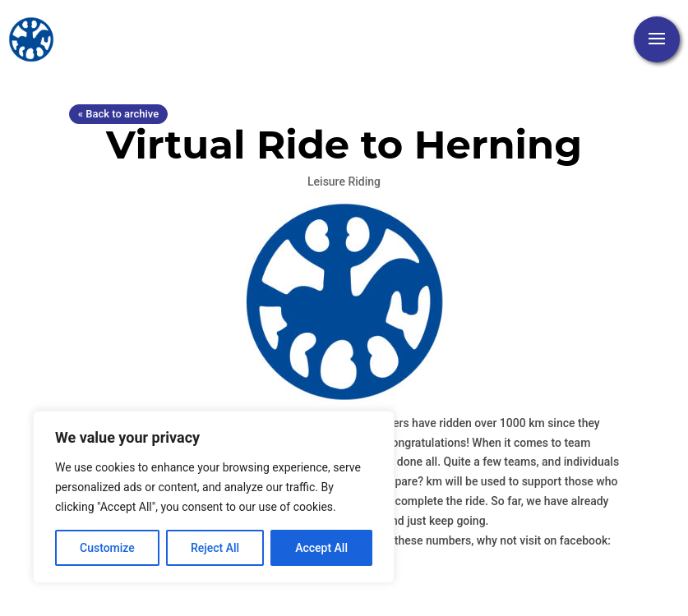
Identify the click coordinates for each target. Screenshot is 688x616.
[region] (214, 497)
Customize (107, 548)
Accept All (321, 548)
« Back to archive (118, 114)
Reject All (215, 548)
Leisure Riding (344, 182)
